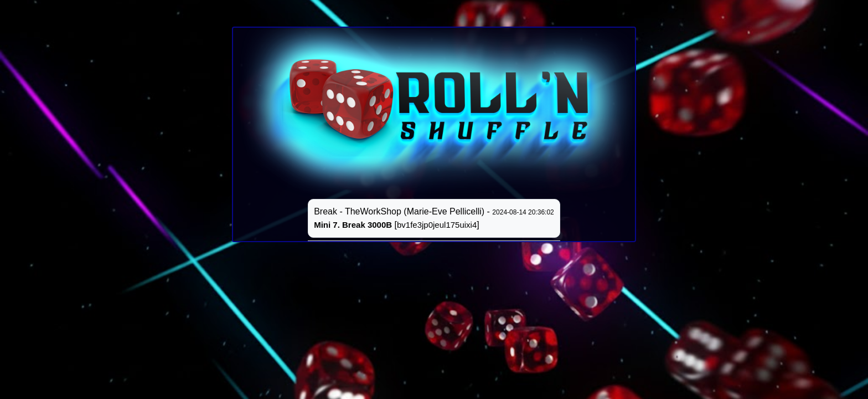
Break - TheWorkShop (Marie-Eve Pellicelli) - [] (434, 218)
